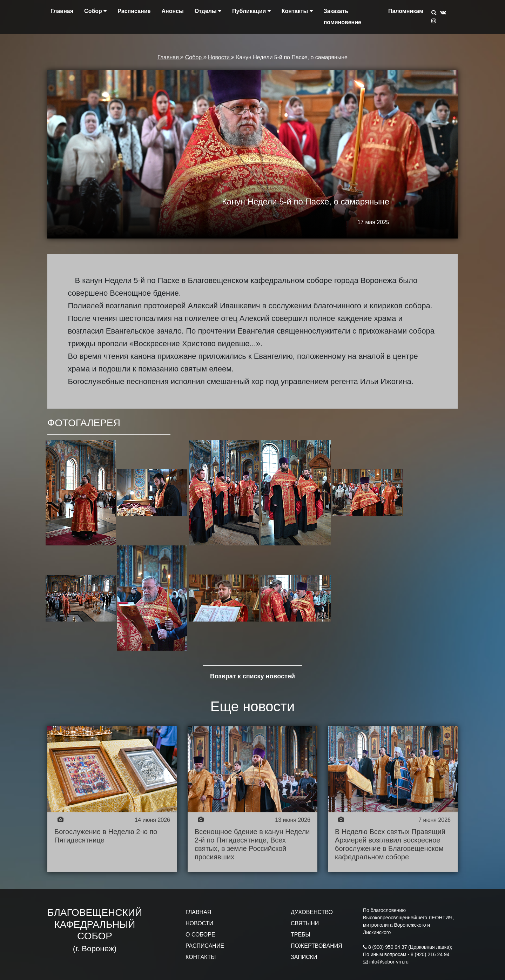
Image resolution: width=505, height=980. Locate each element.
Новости (220, 57)
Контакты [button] (297, 11)
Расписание (134, 11)
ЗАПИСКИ (304, 957)
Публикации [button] (251, 11)
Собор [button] (95, 11)
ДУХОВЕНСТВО (312, 912)
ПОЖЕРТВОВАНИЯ (317, 946)
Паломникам (406, 11)
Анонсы (172, 11)
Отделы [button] (208, 11)
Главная (62, 11)
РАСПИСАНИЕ (205, 946)
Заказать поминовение (342, 17)
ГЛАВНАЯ (198, 912)
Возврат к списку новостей (252, 676)
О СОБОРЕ (200, 935)
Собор (194, 57)
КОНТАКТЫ (201, 957)
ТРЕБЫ (301, 935)
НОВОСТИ (199, 923)
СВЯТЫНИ (305, 923)
